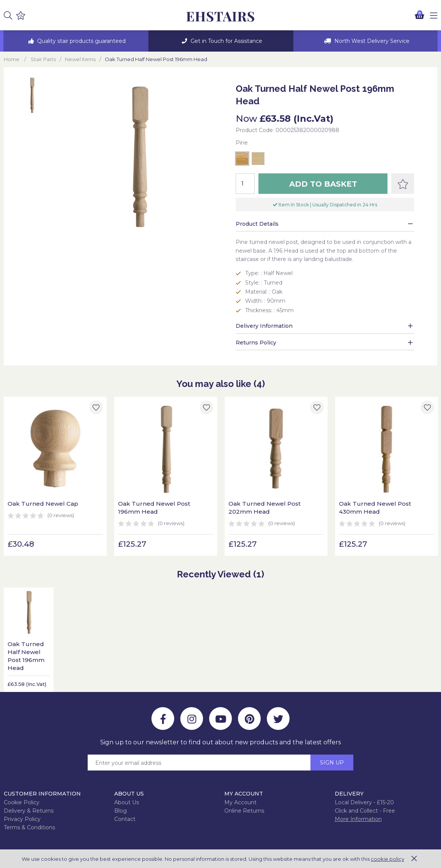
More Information (358, 819)
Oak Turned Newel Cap (43, 504)
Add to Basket (323, 184)
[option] (76, 41)
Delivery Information (264, 326)
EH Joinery (220, 17)
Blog (120, 811)
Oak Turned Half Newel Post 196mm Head (26, 656)
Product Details (257, 224)
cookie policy (387, 859)
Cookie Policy (22, 802)
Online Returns (244, 811)
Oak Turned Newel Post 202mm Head (265, 508)
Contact (125, 819)
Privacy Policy (22, 819)
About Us (127, 802)
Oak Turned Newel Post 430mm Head (375, 508)
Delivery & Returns (29, 811)
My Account (240, 802)
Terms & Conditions (29, 827)
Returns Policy (256, 343)
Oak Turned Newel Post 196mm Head (154, 508)
